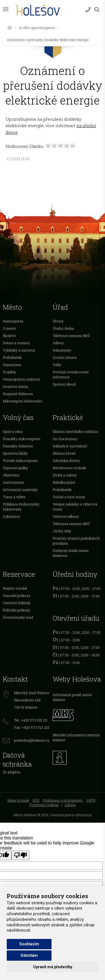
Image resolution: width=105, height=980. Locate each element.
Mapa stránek (18, 800)
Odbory (58, 343)
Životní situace (65, 357)
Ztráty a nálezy (65, 475)
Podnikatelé (12, 357)
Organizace (12, 365)
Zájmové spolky (15, 468)
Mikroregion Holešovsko (22, 401)
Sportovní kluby (15, 453)
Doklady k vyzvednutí (70, 446)
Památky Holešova (18, 446)
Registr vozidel (15, 588)
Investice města (15, 386)
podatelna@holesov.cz (32, 740)
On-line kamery (65, 439)
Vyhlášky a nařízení (19, 350)
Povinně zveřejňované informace (71, 374)
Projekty (9, 372)
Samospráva (13, 321)
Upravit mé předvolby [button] (53, 967)
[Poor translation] (20, 855)
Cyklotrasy (11, 516)
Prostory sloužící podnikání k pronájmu (76, 541)
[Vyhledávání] (97, 10)
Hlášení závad (64, 453)
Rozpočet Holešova (18, 394)
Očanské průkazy (17, 595)
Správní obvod (64, 384)
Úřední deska (63, 328)
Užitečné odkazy (66, 516)
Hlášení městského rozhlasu (75, 431)
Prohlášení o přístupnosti (63, 800)
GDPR (91, 800)
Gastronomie (13, 482)
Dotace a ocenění (16, 343)
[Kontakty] (88, 10)
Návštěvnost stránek (69, 468)
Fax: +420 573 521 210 (32, 727)
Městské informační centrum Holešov (76, 737)
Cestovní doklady (17, 603)
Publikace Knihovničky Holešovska (21, 507)
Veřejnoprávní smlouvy (21, 379)
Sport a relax (13, 431)
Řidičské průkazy (17, 610)
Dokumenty (62, 350)
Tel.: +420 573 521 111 (31, 720)
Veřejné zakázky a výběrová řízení (75, 507)
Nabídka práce (64, 482)
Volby (57, 365)
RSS (36, 800)
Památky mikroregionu (22, 439)
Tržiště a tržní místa (69, 497)
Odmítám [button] (29, 955)
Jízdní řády (62, 531)
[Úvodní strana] (10, 28)
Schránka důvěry (66, 461)
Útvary (58, 321)
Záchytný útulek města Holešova (71, 553)
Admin (70, 805)
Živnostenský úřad (18, 617)
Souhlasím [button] (29, 944)
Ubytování (11, 475)
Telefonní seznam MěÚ (71, 336)
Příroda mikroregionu (20, 461)
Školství (9, 336)
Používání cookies (44, 805)
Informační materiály (20, 490)
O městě (9, 328)
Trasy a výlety (14, 497)
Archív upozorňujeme (37, 28)
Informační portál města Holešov (72, 697)
